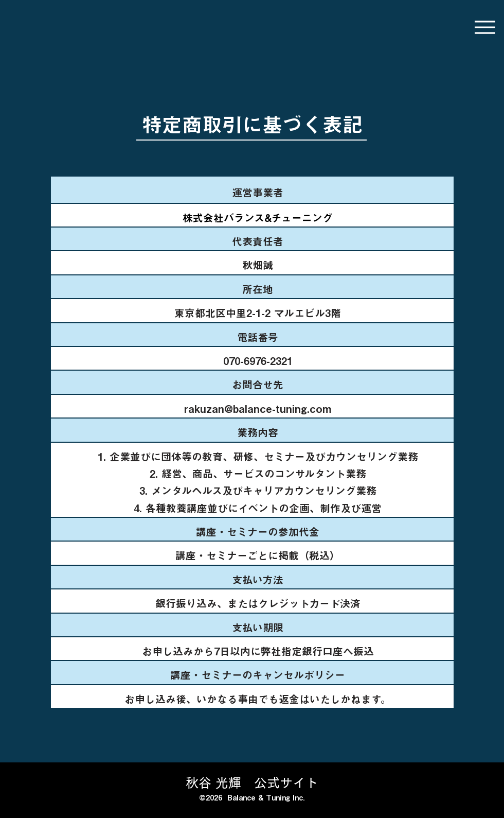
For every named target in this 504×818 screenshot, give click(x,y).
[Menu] (485, 27)
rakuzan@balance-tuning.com (258, 409)
